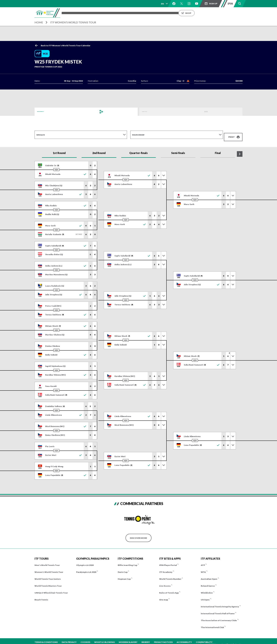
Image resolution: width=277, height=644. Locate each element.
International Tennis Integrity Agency (220, 603)
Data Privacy (69, 639)
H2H (56, 166)
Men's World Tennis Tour (47, 562)
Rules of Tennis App (169, 589)
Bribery (146, 639)
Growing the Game (198, 13)
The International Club (212, 624)
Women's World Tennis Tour (49, 569)
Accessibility (184, 639)
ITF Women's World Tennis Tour (73, 22)
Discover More (138, 535)
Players (122, 13)
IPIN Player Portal (168, 562)
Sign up (213, 4)
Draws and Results (48, 112)
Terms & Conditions (46, 639)
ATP (203, 562)
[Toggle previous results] (164, 172)
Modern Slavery (128, 639)
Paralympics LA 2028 (86, 569)
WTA (203, 569)
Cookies (85, 639)
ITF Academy (166, 569)
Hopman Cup (124, 576)
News (164, 13)
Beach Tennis (41, 596)
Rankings (150, 13)
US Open (205, 596)
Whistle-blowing (104, 639)
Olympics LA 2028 (85, 562)
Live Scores (165, 583)
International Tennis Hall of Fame (218, 610)
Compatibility (204, 639)
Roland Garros (208, 583)
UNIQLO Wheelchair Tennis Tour (51, 589)
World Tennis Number (170, 576)
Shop (221, 13)
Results (136, 13)
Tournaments (88, 13)
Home (39, 22)
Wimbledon (207, 589)
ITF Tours (107, 13)
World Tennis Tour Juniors (48, 576)
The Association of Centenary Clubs (219, 617)
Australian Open (209, 576)
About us (177, 13)
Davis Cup (123, 569)
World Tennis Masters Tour (48, 583)
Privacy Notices (163, 639)
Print (232, 135)
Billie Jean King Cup (127, 562)
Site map (164, 596)
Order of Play (150, 112)
